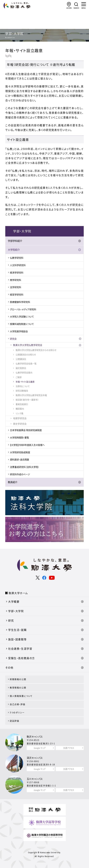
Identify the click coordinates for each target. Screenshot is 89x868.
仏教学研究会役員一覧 (26, 363)
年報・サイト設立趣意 (25, 382)
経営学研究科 (17, 294)
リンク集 (20, 413)
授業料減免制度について (22, 324)
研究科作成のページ (20, 474)
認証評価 (14, 721)
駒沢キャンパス (35, 737)
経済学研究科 (17, 272)
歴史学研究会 (20, 424)
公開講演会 (21, 359)
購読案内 (20, 409)
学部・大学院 (16, 611)
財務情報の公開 (18, 679)
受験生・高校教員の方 (22, 658)
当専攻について (23, 386)
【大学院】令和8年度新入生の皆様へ (27, 445)
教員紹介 (13, 482)
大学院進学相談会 (19, 331)
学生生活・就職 (17, 630)
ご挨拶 (19, 377)
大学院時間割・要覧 (19, 437)
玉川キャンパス (35, 779)
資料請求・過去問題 (19, 459)
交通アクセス (69, 748)
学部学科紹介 (15, 241)
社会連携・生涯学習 (20, 649)
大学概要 (14, 601)
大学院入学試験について (22, 316)
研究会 (13, 339)
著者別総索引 (22, 404)
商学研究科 (16, 280)
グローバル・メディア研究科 (23, 309)
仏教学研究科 (17, 258)
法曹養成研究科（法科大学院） (24, 467)
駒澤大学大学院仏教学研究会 (28, 345)
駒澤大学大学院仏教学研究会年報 (31, 395)
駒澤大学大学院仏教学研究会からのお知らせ (36, 350)
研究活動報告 (22, 391)
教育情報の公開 (18, 688)
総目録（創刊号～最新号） (27, 400)
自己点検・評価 (17, 704)
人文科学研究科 (18, 265)
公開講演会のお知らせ (26, 354)
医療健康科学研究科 (20, 302)
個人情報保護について (21, 696)
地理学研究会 (20, 418)
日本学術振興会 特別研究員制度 (26, 430)
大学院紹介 (14, 250)
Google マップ (40, 748)
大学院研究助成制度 (20, 452)
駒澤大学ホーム (18, 593)
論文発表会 (21, 368)
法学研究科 (16, 287)
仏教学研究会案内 (24, 372)
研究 (11, 620)
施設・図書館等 (17, 639)
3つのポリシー (17, 712)
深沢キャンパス (35, 758)
